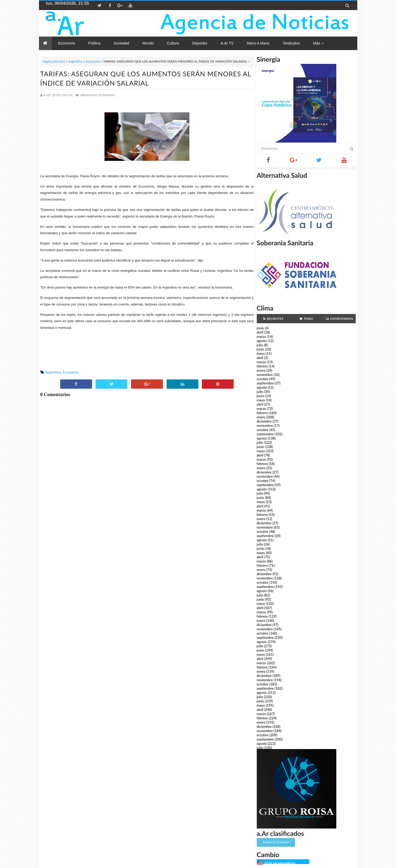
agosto (262, 341)
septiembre (265, 383)
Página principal (54, 61)
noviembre (265, 375)
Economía (93, 61)
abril (260, 332)
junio (260, 328)
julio (260, 345)
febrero (262, 366)
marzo (261, 336)
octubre (263, 379)
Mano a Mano (258, 43)
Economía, (107, 95)
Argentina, (89, 95)
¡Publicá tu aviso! (276, 842)
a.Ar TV (227, 43)
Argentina (75, 61)
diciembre (264, 421)
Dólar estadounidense (280, 863)
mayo (261, 353)
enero (261, 370)
